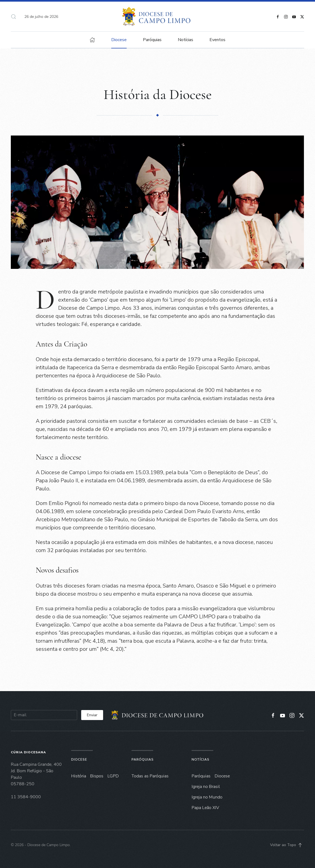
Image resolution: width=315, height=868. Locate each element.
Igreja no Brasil (206, 787)
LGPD (113, 776)
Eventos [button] (217, 40)
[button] (14, 16)
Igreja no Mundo (207, 797)
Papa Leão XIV (205, 808)
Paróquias (152, 40)
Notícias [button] (186, 40)
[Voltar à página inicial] (158, 16)
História (79, 776)
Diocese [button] (119, 40)
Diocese (79, 760)
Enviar (92, 715)
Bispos (97, 776)
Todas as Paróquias (150, 776)
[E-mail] (44, 715)
